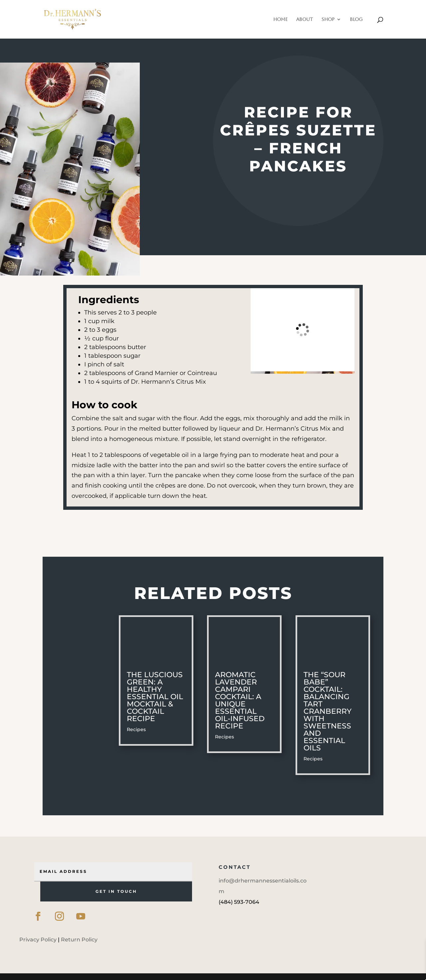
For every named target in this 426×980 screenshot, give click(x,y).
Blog (356, 19)
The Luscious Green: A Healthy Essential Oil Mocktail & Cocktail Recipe (155, 697)
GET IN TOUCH (116, 891)
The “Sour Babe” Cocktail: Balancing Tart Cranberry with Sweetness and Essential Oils (327, 711)
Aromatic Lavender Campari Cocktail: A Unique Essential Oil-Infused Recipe (240, 700)
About (305, 19)
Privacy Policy (38, 940)
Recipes (136, 729)
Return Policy (79, 940)
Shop (328, 19)
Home (280, 19)
